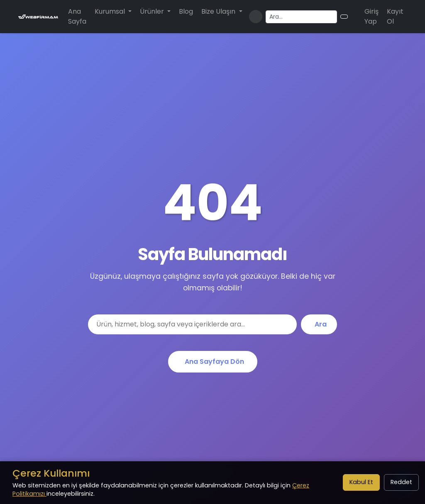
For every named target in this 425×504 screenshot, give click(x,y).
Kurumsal (111, 11)
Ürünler (153, 11)
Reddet (401, 482)
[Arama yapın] (302, 17)
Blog (186, 11)
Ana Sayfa (77, 16)
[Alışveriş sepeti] (354, 17)
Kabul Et (361, 482)
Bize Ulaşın (219, 11)
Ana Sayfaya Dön (214, 362)
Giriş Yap (371, 16)
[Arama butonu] (344, 17)
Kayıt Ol (395, 16)
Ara (321, 324)
